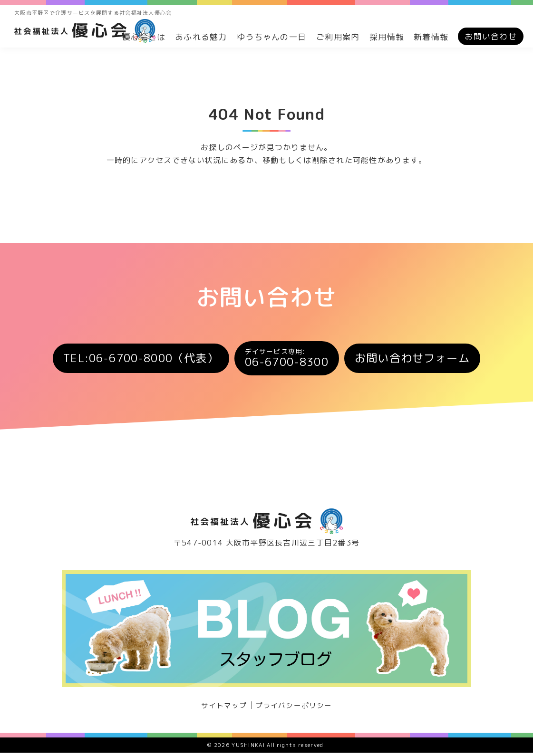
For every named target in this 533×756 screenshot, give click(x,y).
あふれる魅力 (201, 37)
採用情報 (387, 37)
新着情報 (431, 37)
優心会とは (144, 37)
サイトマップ (222, 708)
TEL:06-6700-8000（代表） (128, 360)
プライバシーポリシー (296, 708)
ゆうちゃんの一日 (271, 37)
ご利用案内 (338, 37)
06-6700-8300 (289, 360)
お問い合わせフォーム (428, 360)
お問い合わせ (491, 36)
